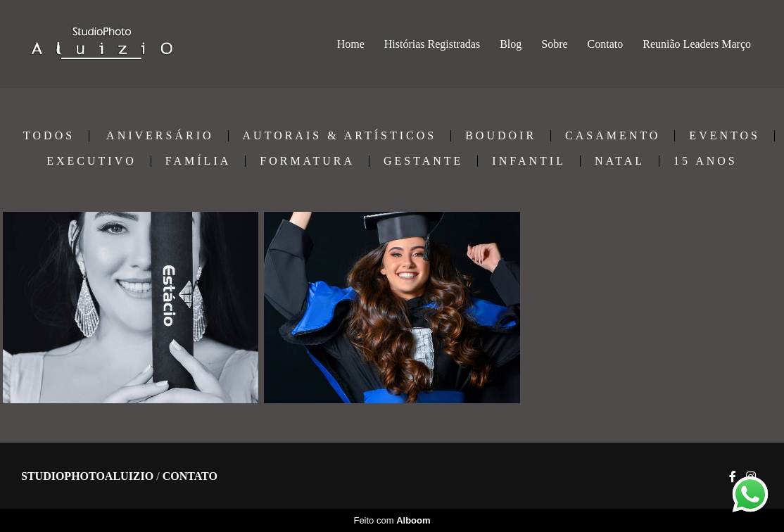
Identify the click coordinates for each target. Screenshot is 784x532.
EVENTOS (725, 136)
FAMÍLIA (198, 161)
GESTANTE (423, 161)
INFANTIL (529, 161)
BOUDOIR (501, 136)
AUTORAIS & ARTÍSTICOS (340, 136)
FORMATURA (307, 161)
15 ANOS (706, 161)
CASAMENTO (613, 136)
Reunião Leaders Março (697, 44)
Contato (606, 44)
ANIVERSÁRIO (160, 136)
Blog (511, 44)
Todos (49, 136)
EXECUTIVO (91, 161)
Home (351, 44)
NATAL (620, 161)
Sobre (554, 44)
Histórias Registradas (432, 44)
